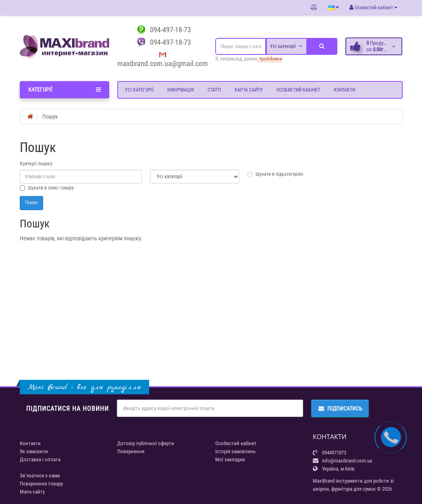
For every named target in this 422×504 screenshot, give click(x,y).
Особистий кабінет (298, 90)
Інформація (181, 90)
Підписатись (340, 408)
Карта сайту (249, 90)
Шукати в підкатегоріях (275, 174)
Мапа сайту (32, 492)
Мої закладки (230, 459)
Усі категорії (139, 90)
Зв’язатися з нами (40, 476)
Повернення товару (41, 484)
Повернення (131, 451)
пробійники (270, 59)
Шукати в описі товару (47, 188)
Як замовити (34, 451)
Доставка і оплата (40, 459)
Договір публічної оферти (146, 443)
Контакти (344, 90)
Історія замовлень (235, 451)
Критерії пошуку (36, 164)
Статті (214, 90)
